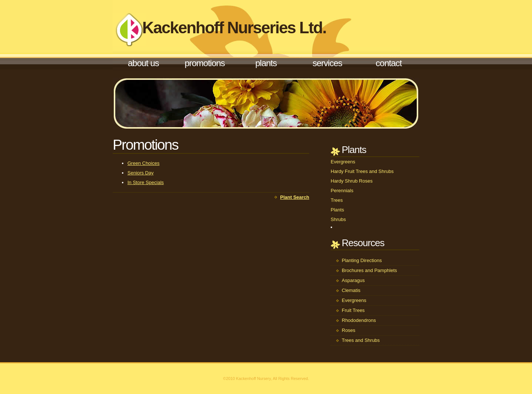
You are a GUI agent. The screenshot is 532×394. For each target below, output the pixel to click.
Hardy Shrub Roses (352, 181)
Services (327, 63)
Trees (337, 200)
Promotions (205, 63)
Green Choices (144, 163)
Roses (349, 330)
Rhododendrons (359, 320)
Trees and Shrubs (361, 340)
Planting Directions (362, 260)
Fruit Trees (353, 310)
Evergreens (343, 162)
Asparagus (353, 280)
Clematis (351, 290)
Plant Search (295, 197)
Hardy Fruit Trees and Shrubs (362, 171)
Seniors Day (141, 173)
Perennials (342, 191)
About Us (143, 63)
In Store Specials (146, 182)
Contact (389, 63)
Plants (266, 63)
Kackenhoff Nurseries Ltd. (234, 28)
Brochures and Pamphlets (369, 270)
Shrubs (338, 219)
